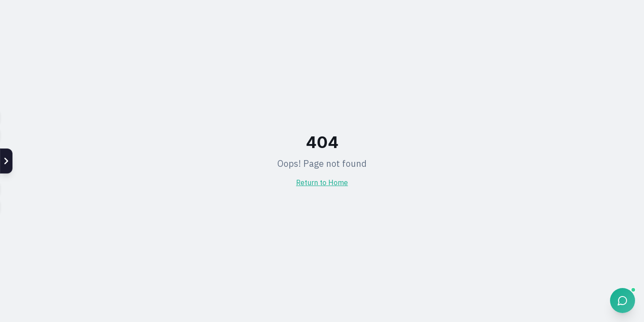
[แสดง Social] (6, 161)
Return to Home (322, 183)
